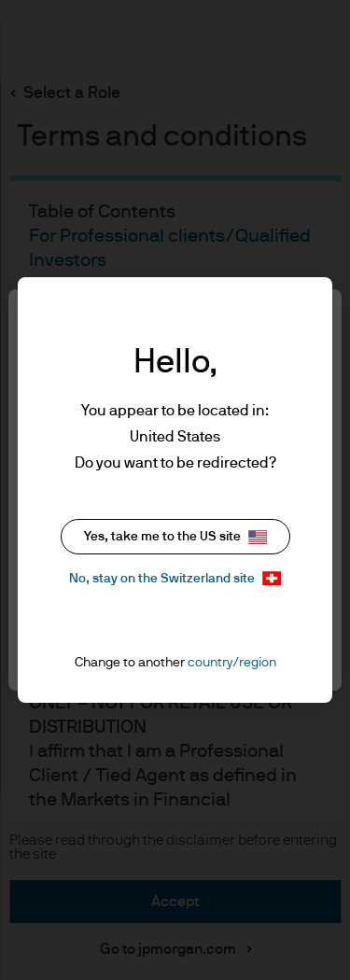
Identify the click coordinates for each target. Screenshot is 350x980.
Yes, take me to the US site (175, 537)
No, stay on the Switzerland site (175, 578)
